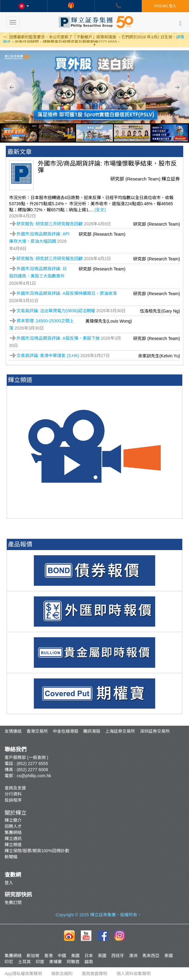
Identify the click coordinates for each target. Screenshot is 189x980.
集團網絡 (13, 832)
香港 (48, 956)
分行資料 (13, 794)
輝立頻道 (13, 845)
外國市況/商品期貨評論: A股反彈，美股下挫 (58, 338)
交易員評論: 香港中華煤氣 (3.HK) (48, 356)
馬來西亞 (151, 956)
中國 (62, 956)
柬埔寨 (55, 962)
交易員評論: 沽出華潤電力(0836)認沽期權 (56, 311)
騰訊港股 (92, 731)
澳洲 (133, 956)
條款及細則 (62, 974)
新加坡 (33, 956)
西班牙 (118, 956)
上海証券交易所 (120, 731)
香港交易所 (37, 731)
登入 (9, 883)
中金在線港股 (66, 731)
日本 (89, 956)
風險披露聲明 (94, 974)
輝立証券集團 (103, 915)
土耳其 (24, 962)
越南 (89, 962)
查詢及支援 (15, 788)
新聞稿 (11, 857)
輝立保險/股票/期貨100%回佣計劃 (37, 851)
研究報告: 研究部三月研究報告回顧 (50, 224)
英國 (102, 956)
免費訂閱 (13, 903)
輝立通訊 (13, 839)
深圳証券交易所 (155, 731)
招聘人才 (13, 826)
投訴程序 (13, 800)
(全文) (100, 210)
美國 (75, 956)
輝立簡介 (13, 820)
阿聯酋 (73, 962)
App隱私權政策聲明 (23, 974)
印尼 (9, 962)
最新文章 (20, 152)
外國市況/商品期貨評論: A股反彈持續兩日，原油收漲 (67, 293)
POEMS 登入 (165, 6)
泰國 (169, 956)
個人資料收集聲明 (134, 974)
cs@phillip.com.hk (34, 776)
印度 (40, 962)
